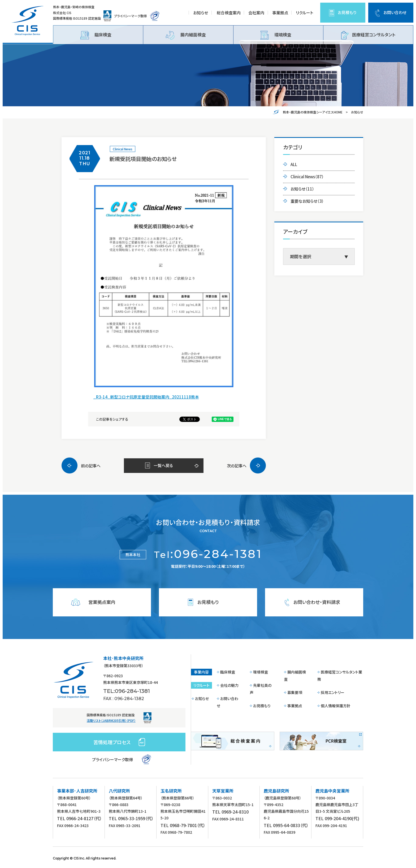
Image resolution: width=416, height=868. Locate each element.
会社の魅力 (229, 685)
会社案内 (256, 13)
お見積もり (347, 12)
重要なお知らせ (307, 201)
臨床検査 (96, 35)
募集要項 (295, 692)
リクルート (305, 13)
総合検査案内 (229, 13)
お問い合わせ (395, 12)
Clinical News (123, 149)
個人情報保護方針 (336, 706)
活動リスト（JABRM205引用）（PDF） (111, 720)
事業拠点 (280, 13)
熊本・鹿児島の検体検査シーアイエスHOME (313, 112)
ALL (294, 164)
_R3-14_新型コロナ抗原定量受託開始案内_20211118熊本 (146, 397)
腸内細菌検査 (186, 35)
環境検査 (276, 35)
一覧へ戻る (163, 465)
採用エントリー (333, 692)
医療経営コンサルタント (368, 35)
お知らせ (201, 13)
